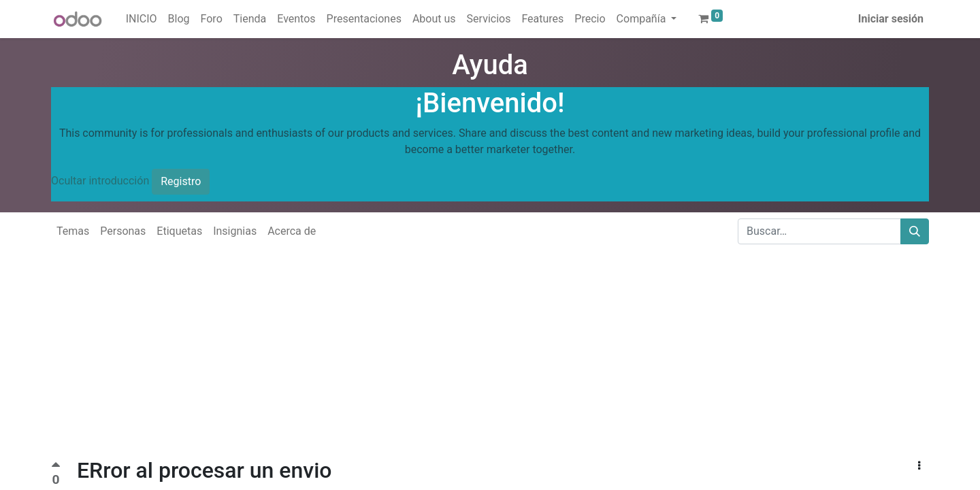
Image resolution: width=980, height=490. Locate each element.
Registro (181, 181)
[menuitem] (142, 19)
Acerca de (292, 231)
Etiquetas (179, 231)
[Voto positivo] (56, 467)
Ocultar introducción (100, 181)
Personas (123, 231)
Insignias (235, 231)
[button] (919, 466)
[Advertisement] (408, 362)
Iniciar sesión (891, 19)
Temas (73, 231)
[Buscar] (915, 231)
